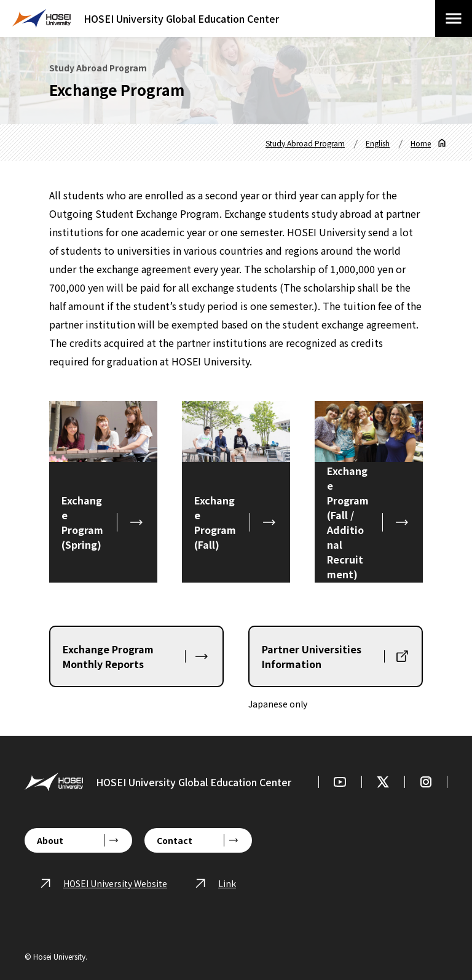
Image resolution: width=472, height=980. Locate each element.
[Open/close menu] (454, 18)
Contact (175, 840)
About (50, 840)
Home (421, 143)
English (378, 143)
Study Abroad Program (305, 143)
